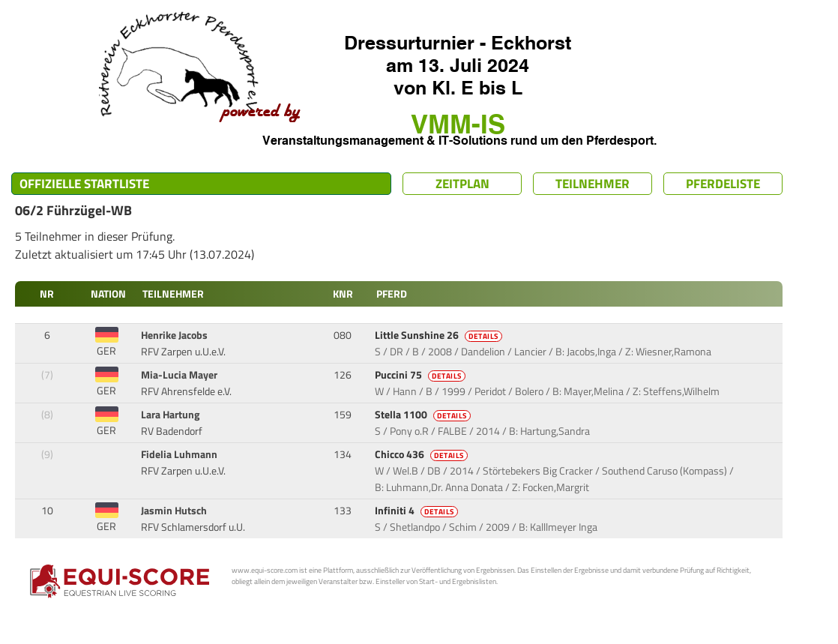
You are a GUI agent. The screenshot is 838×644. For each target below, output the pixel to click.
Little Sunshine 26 (440, 335)
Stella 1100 (424, 415)
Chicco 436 (422, 454)
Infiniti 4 (418, 511)
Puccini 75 (421, 375)
